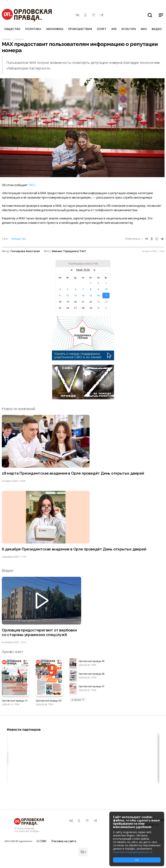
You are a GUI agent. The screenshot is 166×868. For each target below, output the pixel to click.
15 (91, 295)
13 (75, 295)
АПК (114, 29)
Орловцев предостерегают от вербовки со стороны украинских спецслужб (39, 632)
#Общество (19, 239)
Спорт (102, 29)
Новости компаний (18, 409)
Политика (33, 29)
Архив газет (12, 652)
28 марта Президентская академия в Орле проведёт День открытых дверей (73, 473)
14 (83, 295)
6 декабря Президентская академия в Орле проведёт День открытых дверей (74, 549)
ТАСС (32, 185)
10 (106, 289)
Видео (157, 29)
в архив (78, 700)
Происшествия (80, 29)
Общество (12, 29)
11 (60, 295)
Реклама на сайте (64, 841)
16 (98, 295)
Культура (129, 29)
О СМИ (41, 841)
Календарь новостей (83, 264)
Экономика (55, 29)
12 (68, 295)
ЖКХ (144, 29)
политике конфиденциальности (133, 852)
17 (106, 295)
